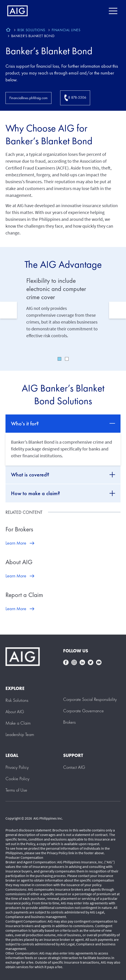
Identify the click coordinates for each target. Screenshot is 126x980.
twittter (91, 662)
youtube (99, 662)
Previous (8, 310)
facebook (66, 662)
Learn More (16, 543)
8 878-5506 (75, 98)
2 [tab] (67, 359)
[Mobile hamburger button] (113, 11)
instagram (74, 662)
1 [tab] (59, 359)
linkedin (82, 662)
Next (118, 310)
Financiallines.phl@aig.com (28, 98)
